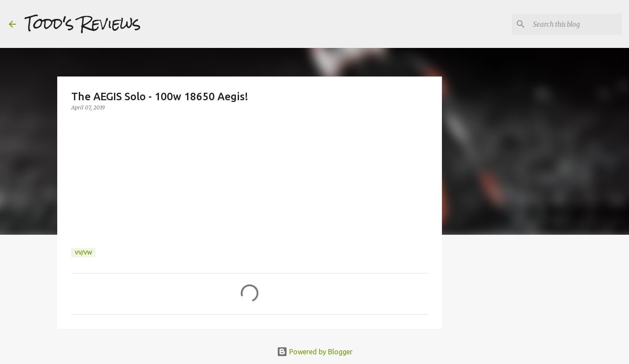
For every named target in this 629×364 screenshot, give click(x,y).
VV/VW (83, 253)
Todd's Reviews (83, 24)
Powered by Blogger (315, 352)
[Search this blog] (576, 24)
